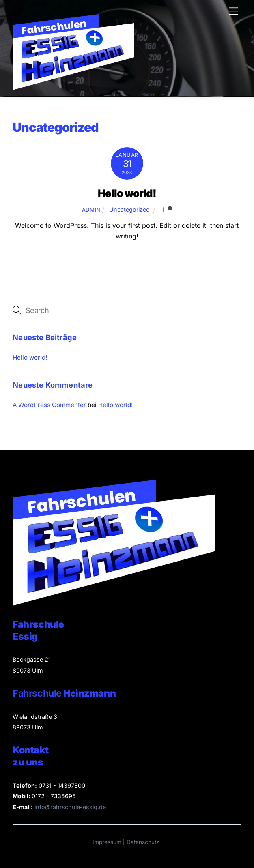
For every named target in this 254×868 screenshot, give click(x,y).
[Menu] (233, 11)
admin (91, 210)
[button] (64, 850)
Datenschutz (143, 842)
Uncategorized (129, 209)
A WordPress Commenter (49, 405)
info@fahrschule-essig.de (70, 807)
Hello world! (127, 193)
